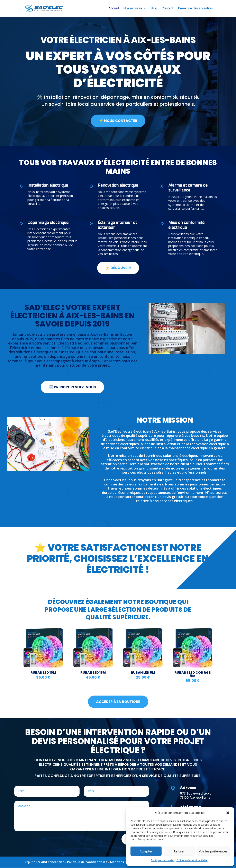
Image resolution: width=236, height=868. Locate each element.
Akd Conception (53, 862)
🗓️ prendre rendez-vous (72, 387)
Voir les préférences (213, 851)
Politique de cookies (163, 860)
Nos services (133, 8)
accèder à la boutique (118, 702)
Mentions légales (123, 862)
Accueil (114, 8)
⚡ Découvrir (118, 268)
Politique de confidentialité (192, 860)
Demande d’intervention (195, 8)
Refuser (179, 851)
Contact (167, 8)
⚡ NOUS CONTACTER (118, 121)
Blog (154, 8)
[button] (228, 813)
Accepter (146, 851)
